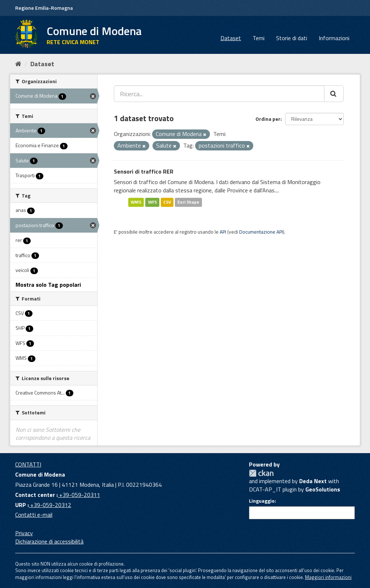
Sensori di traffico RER (144, 171)
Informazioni (334, 38)
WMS (136, 202)
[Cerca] (334, 94)
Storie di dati (292, 38)
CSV (167, 202)
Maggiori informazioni (328, 577)
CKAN (261, 473)
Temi (259, 38)
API (223, 232)
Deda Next (313, 481)
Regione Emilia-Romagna (44, 8)
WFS (152, 202)
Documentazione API (261, 232)
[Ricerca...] (219, 94)
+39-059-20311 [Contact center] (79, 495)
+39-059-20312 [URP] (50, 505)
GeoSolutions (323, 489)
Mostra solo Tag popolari (48, 285)
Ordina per (268, 119)
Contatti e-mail (34, 515)
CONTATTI (28, 464)
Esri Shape (188, 202)
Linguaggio (262, 501)
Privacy (24, 533)
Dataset (231, 38)
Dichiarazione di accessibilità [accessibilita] (49, 541)
